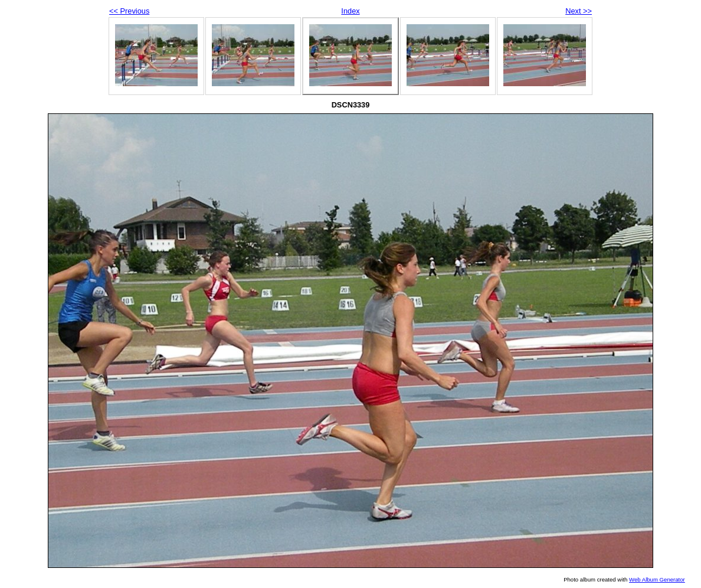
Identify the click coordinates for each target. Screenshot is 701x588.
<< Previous (129, 11)
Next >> (579, 11)
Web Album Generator (657, 579)
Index (350, 11)
